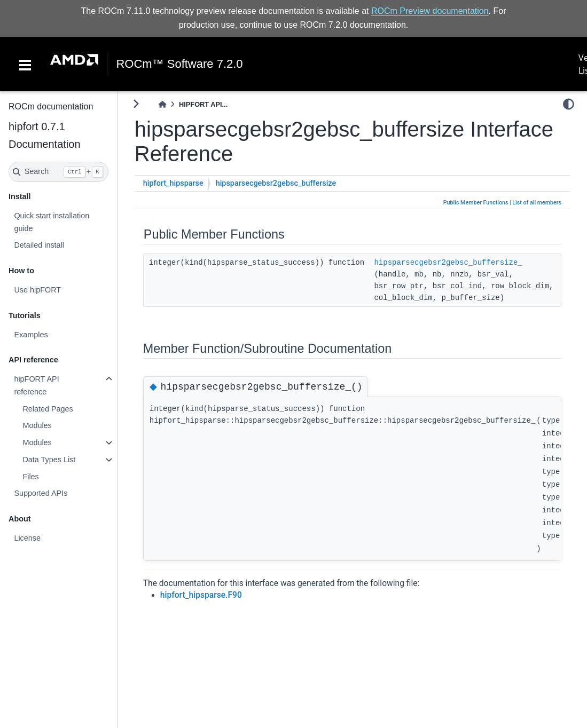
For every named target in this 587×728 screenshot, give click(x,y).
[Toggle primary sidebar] (136, 104)
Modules (37, 425)
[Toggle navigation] (25, 64)
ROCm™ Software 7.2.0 (179, 64)
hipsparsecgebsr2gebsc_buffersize (276, 183)
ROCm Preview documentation (430, 11)
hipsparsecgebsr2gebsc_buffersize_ (448, 263)
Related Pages (48, 409)
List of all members (537, 203)
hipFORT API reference (36, 385)
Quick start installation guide (52, 222)
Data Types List (49, 460)
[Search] (58, 172)
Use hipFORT (37, 290)
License (27, 538)
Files (30, 477)
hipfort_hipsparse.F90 (201, 595)
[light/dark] (569, 104)
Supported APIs (41, 493)
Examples (31, 335)
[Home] (162, 104)
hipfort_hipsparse (173, 183)
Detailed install (39, 245)
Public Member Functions (476, 203)
